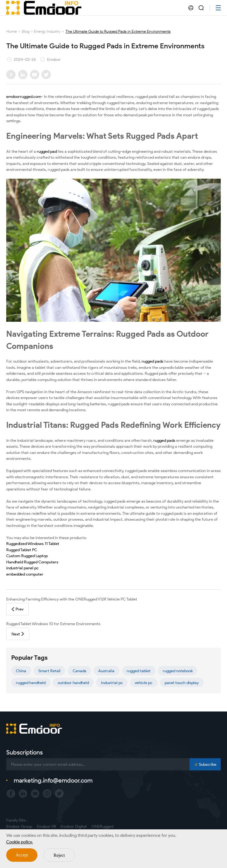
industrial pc (112, 683)
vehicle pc (144, 683)
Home (12, 31)
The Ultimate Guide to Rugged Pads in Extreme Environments (118, 31)
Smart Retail (49, 671)
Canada (80, 671)
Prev (18, 609)
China (21, 671)
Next (18, 634)
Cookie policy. (19, 842)
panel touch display (182, 683)
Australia (106, 671)
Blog (26, 31)
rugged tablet (139, 671)
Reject (59, 855)
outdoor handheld (73, 683)
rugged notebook (178, 671)
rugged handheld (31, 683)
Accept (22, 855)
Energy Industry (47, 31)
